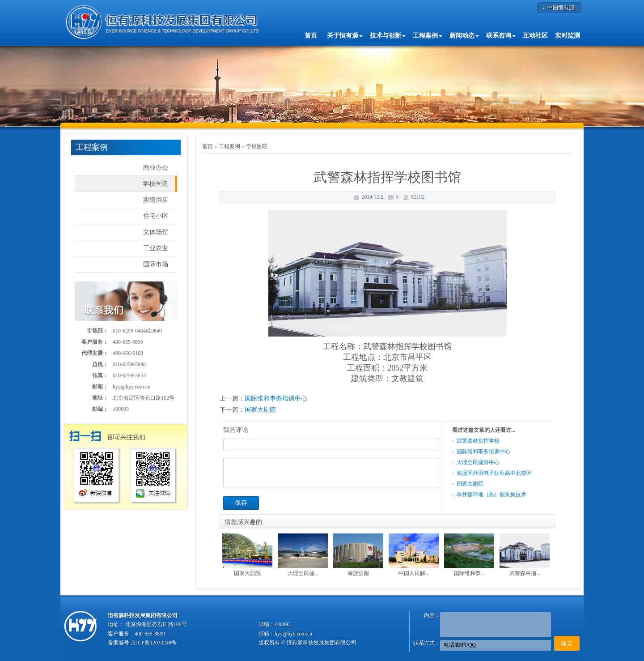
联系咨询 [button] (501, 36)
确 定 (567, 644)
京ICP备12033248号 (154, 643)
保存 (241, 503)
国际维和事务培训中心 (276, 399)
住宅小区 (156, 216)
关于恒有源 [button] (345, 36)
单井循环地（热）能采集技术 (491, 495)
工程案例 (229, 146)
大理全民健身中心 (478, 462)
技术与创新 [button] (388, 36)
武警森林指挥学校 (478, 441)
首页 (311, 36)
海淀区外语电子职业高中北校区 (494, 473)
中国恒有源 (561, 8)
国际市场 (156, 264)
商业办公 (156, 168)
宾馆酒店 (156, 200)
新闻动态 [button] (464, 36)
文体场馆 (156, 232)
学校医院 (155, 184)
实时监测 (568, 36)
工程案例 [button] (428, 36)
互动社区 (535, 36)
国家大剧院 (260, 410)
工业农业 (156, 248)
